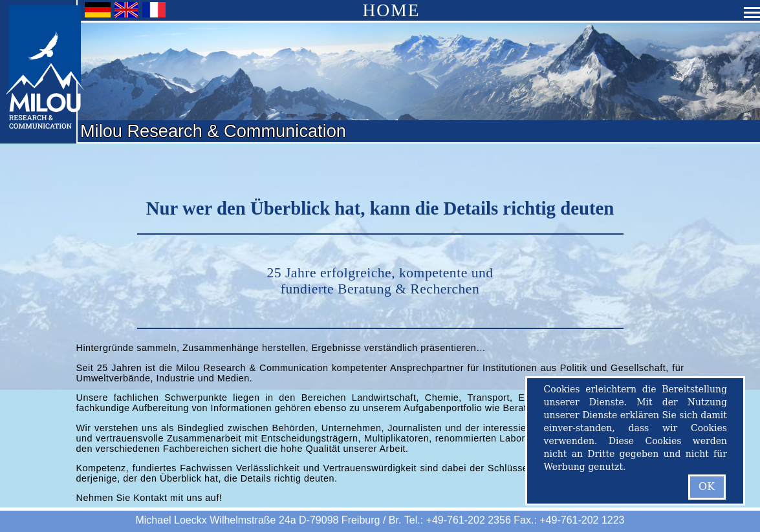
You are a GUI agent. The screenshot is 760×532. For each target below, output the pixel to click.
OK (707, 486)
